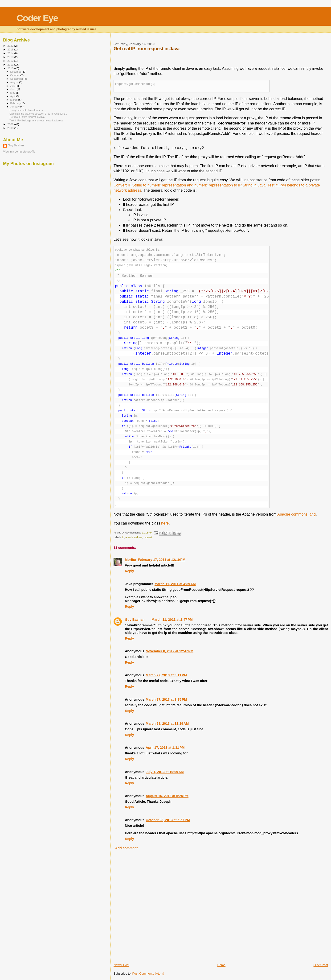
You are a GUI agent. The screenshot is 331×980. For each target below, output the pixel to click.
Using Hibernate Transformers (26, 110)
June (14, 89)
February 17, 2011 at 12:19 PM (161, 560)
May (13, 93)
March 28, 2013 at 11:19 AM (167, 724)
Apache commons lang (296, 514)
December (17, 72)
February (16, 103)
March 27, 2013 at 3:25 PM (166, 699)
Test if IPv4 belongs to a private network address (36, 120)
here (165, 523)
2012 (11, 61)
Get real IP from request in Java (27, 117)
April (13, 96)
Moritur (131, 560)
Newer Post (121, 965)
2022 (11, 46)
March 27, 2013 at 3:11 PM (166, 675)
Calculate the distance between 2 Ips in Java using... (38, 114)
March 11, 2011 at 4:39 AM (175, 584)
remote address (134, 537)
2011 (11, 64)
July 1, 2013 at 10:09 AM (165, 772)
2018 (11, 49)
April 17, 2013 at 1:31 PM (165, 748)
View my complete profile (19, 152)
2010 (11, 68)
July (13, 86)
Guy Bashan (135, 620)
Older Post (321, 965)
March (14, 100)
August (15, 82)
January (15, 107)
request (148, 537)
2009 (11, 124)
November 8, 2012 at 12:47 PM (169, 651)
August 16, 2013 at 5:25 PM (167, 796)
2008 (11, 128)
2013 (11, 57)
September (17, 79)
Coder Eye (37, 18)
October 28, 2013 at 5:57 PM (168, 820)
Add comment (126, 848)
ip (123, 537)
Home (221, 965)
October (15, 75)
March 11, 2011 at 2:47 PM (172, 620)
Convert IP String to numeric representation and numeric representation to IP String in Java (190, 185)
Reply (129, 571)
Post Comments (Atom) (148, 974)
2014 (11, 53)
